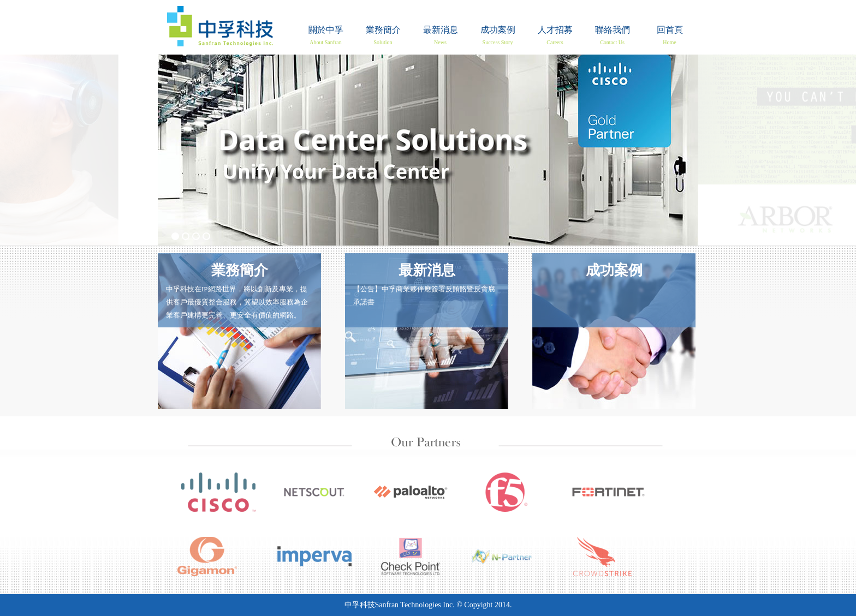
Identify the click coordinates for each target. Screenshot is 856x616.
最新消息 (440, 35)
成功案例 (498, 35)
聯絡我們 (612, 35)
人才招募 (555, 35)
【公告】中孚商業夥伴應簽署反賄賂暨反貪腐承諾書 (427, 282)
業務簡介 (383, 35)
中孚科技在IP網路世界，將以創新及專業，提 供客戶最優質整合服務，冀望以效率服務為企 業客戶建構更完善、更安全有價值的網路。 (239, 289)
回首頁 (220, 26)
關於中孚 (326, 35)
